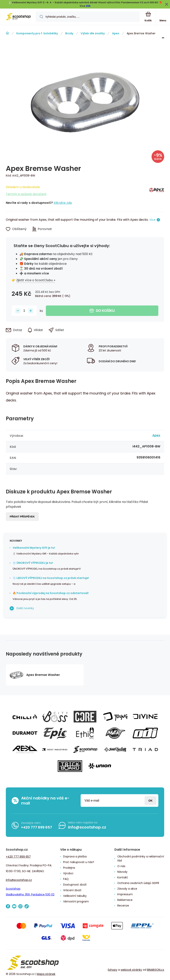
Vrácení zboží (72, 890)
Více (152, 220)
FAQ (66, 879)
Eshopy (113, 970)
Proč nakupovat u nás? (79, 862)
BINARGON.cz (156, 970)
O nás (121, 866)
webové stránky (131, 970)
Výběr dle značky (93, 33)
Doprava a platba (75, 856)
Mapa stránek (46, 974)
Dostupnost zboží (75, 885)
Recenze (123, 906)
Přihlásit (150, 801)
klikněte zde (63, 203)
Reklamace (125, 900)
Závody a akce (127, 889)
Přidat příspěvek (22, 517)
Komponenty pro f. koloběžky (37, 33)
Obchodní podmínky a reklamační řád (141, 858)
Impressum (125, 894)
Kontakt (123, 877)
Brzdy (69, 33)
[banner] (18, 17)
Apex (116, 33)
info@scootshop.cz (87, 827)
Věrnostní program (76, 901)
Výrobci (68, 873)
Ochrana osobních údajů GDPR (138, 883)
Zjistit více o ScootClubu (34, 280)
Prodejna (69, 868)
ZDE (88, 6)
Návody (122, 872)
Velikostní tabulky (75, 896)
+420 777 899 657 (37, 827)
